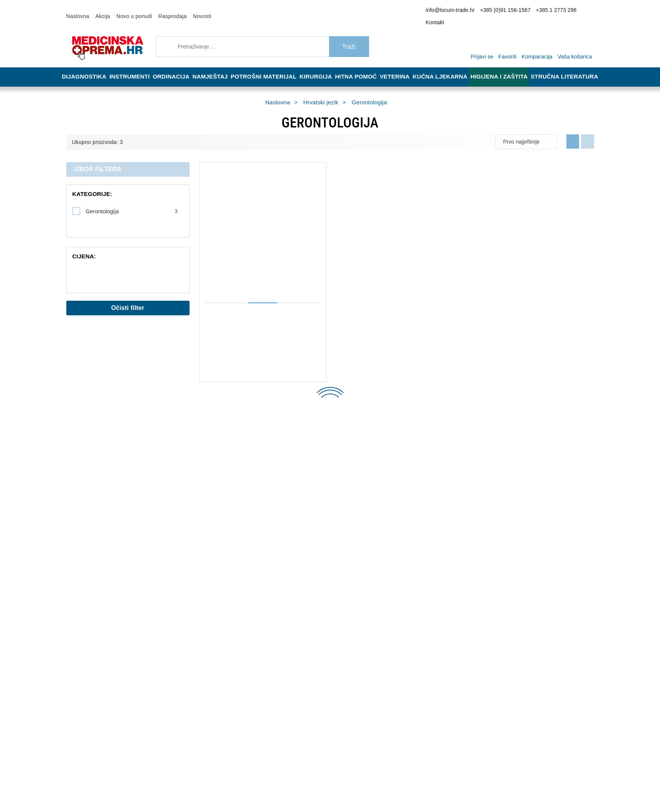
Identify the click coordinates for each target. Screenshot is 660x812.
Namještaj (216, 66)
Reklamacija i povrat (332, 469)
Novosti (189, 11)
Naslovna (77, 11)
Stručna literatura (567, 66)
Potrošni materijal (268, 66)
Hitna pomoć (361, 66)
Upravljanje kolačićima (335, 492)
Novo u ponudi (128, 11)
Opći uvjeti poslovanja (225, 469)
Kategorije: (88, 184)
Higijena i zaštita (504, 66)
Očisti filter (128, 294)
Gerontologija (132, 201)
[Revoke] (193, 786)
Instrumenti (131, 66)
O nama (210, 457)
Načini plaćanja (218, 481)
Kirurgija (320, 66)
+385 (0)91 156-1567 (505, 11)
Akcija (99, 11)
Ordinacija (174, 66)
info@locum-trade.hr (456, 11)
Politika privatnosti (222, 492)
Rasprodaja (163, 11)
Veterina (402, 66)
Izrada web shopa (86, 804)
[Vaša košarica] (577, 35)
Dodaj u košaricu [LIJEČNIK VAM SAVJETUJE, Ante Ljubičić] (382, 381)
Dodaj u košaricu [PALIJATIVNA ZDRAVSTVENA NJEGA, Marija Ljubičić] (247, 381)
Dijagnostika (84, 66)
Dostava (319, 457)
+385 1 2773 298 (550, 11)
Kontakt (582, 11)
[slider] (74, 249)
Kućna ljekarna (447, 66)
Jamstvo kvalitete (330, 481)
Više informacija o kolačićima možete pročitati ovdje (129, 773)
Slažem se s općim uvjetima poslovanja (482, 716)
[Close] (110, 786)
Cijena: (82, 230)
